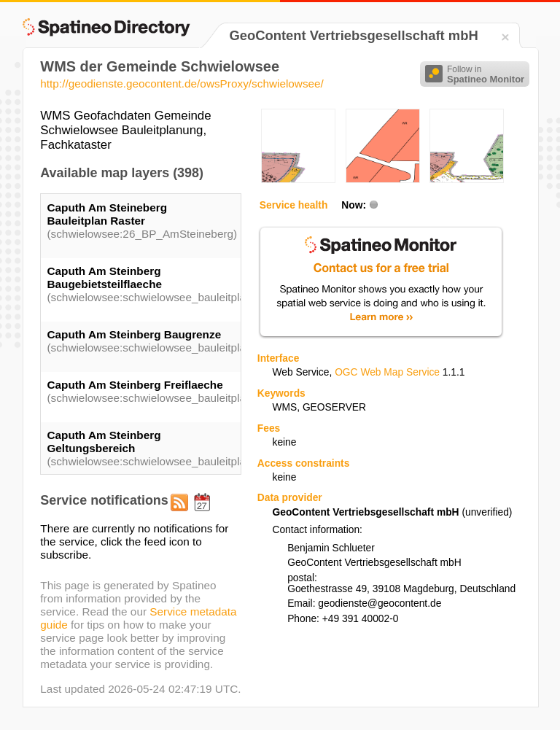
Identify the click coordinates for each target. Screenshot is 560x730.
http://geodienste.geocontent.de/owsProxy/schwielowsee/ (182, 84)
